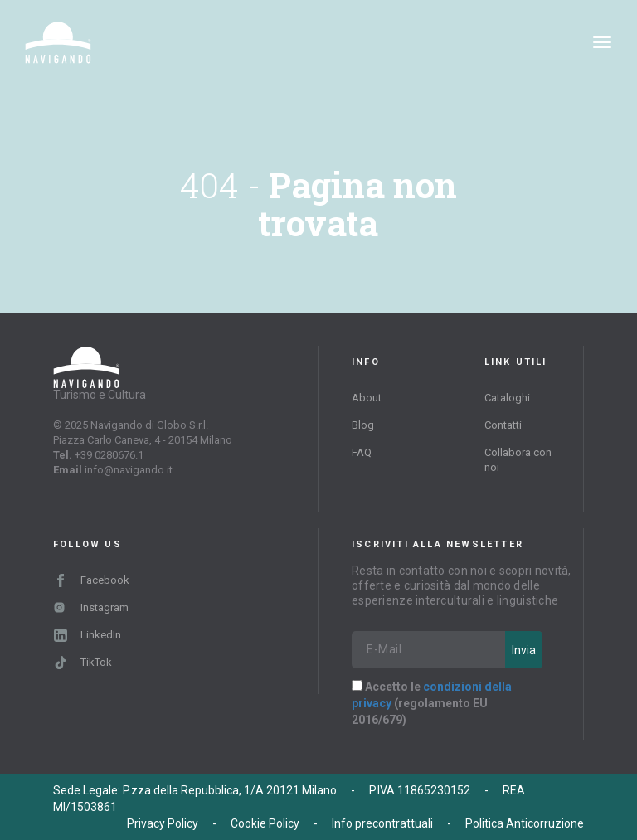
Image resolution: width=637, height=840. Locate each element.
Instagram (91, 607)
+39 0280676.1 (109, 455)
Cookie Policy (265, 823)
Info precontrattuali (382, 823)
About (367, 398)
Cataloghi (507, 398)
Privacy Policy (163, 823)
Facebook (92, 580)
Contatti (503, 425)
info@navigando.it (129, 470)
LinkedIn (88, 635)
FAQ (362, 452)
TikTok (83, 662)
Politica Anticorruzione (525, 823)
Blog (363, 425)
